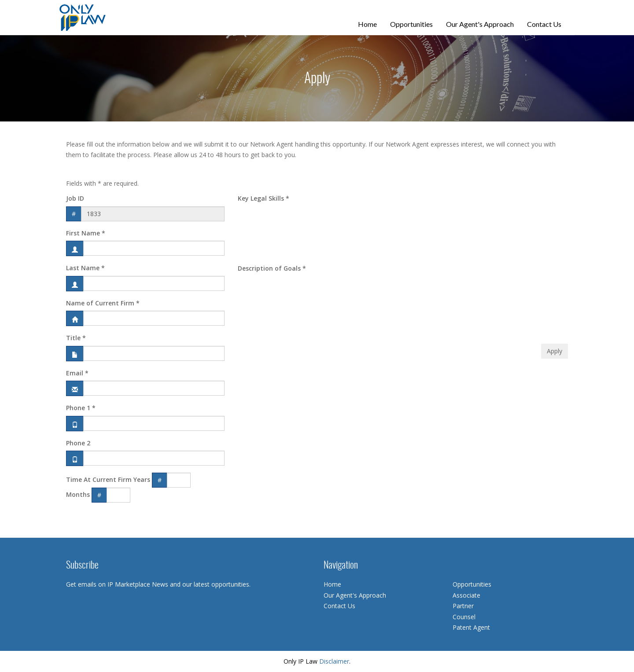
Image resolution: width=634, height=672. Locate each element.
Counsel (464, 617)
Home (367, 24)
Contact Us (544, 24)
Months (78, 494)
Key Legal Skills (264, 198)
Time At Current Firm (99, 479)
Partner (463, 606)
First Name (86, 233)
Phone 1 (81, 408)
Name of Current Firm (103, 303)
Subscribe (82, 566)
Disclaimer (334, 661)
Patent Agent (471, 627)
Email (77, 373)
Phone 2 (78, 443)
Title (76, 338)
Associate (466, 595)
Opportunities (411, 24)
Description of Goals (272, 268)
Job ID (75, 198)
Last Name (85, 268)
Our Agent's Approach (480, 24)
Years (142, 479)
